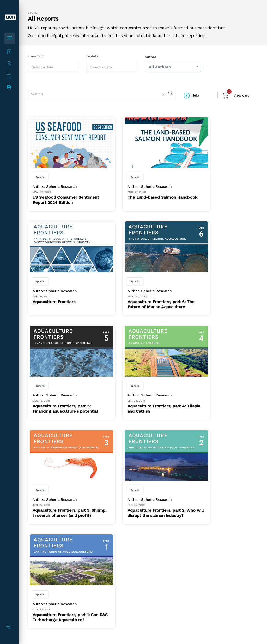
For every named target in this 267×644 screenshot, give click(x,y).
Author (150, 57)
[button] (173, 67)
